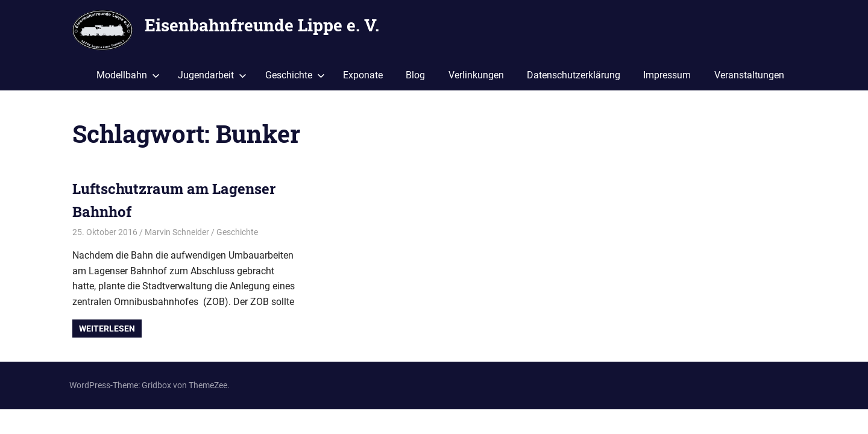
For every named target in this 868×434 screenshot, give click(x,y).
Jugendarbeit (212, 75)
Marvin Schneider (177, 232)
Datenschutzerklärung (574, 75)
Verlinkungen (476, 75)
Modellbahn (128, 75)
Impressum (667, 75)
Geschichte (295, 75)
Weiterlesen (107, 329)
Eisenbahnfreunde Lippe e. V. (262, 25)
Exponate (363, 75)
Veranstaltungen (749, 75)
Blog (415, 75)
